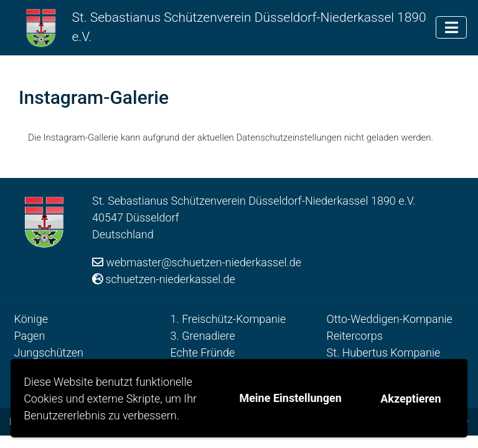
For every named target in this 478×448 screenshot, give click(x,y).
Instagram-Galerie (94, 97)
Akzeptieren (410, 399)
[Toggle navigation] (451, 27)
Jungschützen (49, 352)
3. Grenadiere (203, 336)
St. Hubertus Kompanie (384, 352)
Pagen (30, 336)
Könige (31, 319)
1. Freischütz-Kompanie (228, 319)
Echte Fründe (203, 352)
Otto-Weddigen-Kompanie (390, 319)
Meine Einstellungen (290, 398)
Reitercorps (355, 336)
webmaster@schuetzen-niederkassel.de (204, 262)
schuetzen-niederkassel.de (170, 279)
